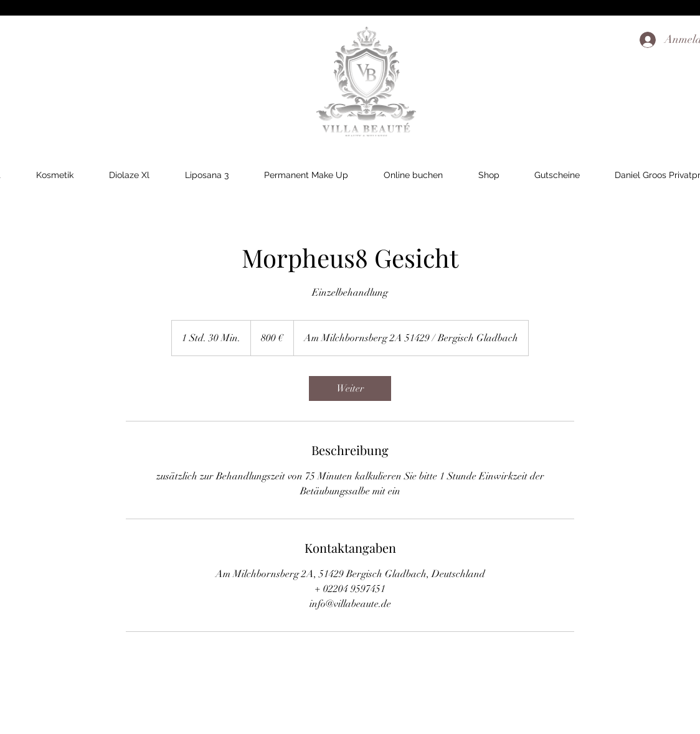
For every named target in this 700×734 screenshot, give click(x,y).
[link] (350, 388)
